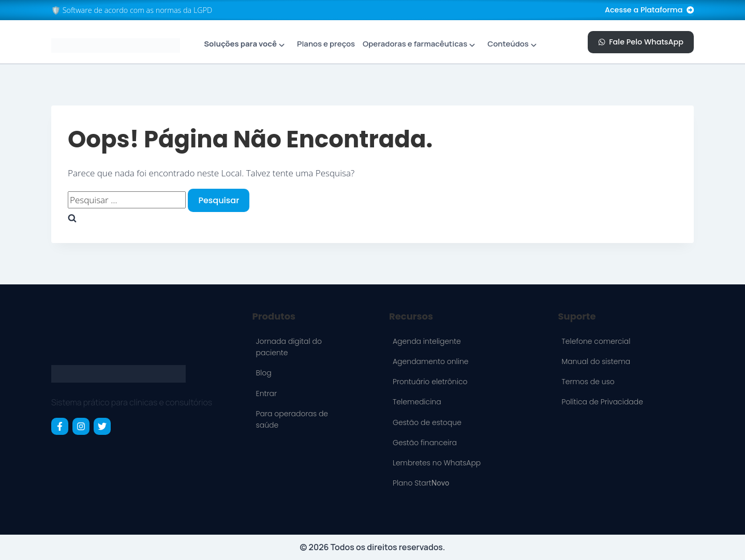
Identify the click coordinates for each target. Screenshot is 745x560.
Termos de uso (588, 382)
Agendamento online (431, 361)
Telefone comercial (596, 341)
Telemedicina (417, 402)
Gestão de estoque (427, 422)
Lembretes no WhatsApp (437, 463)
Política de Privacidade (602, 402)
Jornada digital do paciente (289, 347)
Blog (264, 373)
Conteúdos (508, 44)
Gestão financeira (425, 443)
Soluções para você (240, 44)
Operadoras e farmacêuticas (415, 44)
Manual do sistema (596, 361)
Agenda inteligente (427, 341)
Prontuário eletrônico (430, 382)
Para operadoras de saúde (292, 419)
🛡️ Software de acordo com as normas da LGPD (132, 10)
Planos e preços (326, 44)
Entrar (266, 393)
